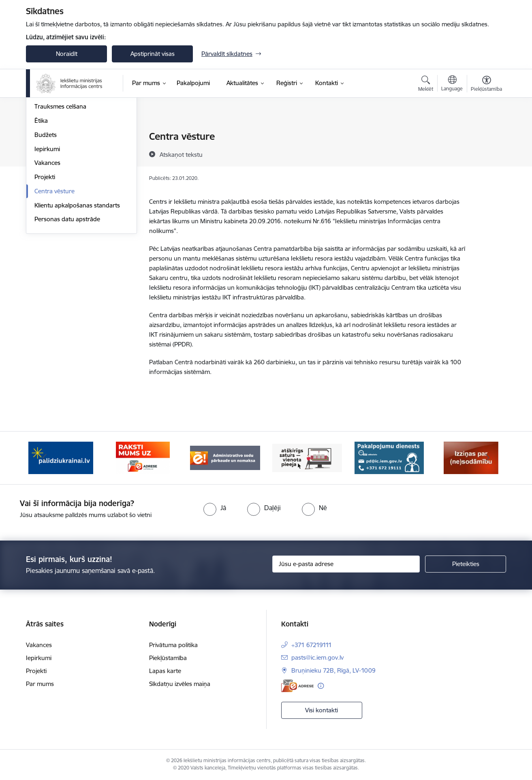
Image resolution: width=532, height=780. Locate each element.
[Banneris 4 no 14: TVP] (307, 457)
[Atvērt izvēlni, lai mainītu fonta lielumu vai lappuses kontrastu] (486, 85)
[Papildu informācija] (321, 686)
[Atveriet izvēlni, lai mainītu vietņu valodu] (452, 84)
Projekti (45, 264)
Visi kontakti (322, 710)
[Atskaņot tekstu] (181, 154)
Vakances (47, 249)
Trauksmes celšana (60, 193)
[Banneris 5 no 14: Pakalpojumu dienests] (389, 457)
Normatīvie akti (55, 179)
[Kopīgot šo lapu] (486, 153)
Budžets (46, 221)
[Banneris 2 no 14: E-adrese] (143, 457)
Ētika (41, 207)
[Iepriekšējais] (45, 458)
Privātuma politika (173, 645)
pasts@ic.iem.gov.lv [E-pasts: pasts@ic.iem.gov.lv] (317, 657)
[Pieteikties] (466, 564)
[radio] (215, 508)
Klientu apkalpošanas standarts (77, 292)
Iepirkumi (47, 236)
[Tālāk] (488, 458)
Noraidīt (67, 54)
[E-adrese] (297, 686)
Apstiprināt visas (153, 54)
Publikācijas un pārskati (66, 165)
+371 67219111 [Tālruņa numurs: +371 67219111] (312, 645)
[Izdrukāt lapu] (486, 133)
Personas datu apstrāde (67, 306)
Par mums (40, 684)
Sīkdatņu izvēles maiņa (180, 684)
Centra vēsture (54, 278)
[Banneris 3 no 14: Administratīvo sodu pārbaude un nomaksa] (225, 457)
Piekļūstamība (168, 658)
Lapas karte (165, 671)
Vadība (44, 137)
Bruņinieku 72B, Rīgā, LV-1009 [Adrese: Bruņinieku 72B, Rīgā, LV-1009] (333, 670)
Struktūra (47, 151)
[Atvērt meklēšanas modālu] (426, 85)
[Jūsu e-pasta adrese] (346, 564)
